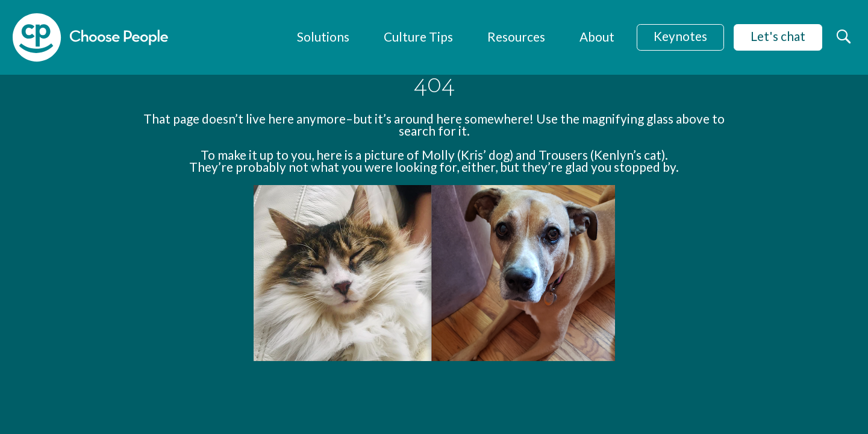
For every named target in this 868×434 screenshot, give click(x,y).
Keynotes (680, 36)
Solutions (323, 36)
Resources (516, 36)
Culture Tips (418, 36)
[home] (90, 37)
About (597, 36)
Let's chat (778, 36)
